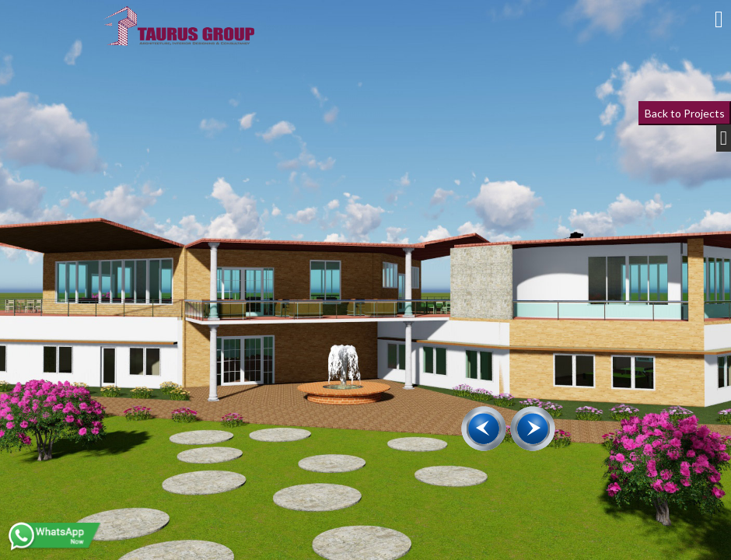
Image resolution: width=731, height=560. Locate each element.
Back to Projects (685, 113)
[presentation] (484, 429)
